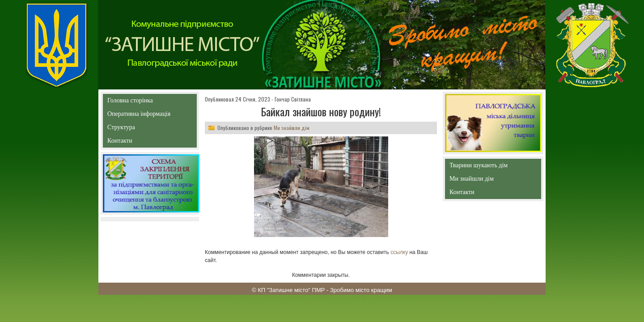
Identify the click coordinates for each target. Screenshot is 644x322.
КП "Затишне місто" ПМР (291, 290)
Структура (137, 129)
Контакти (140, 142)
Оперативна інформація (139, 116)
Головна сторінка (150, 100)
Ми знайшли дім (292, 128)
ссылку (399, 252)
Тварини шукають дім (481, 167)
